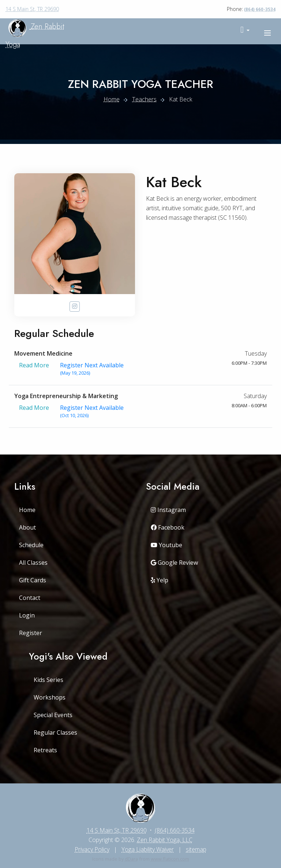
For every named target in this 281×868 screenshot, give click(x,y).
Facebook (168, 527)
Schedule (31, 545)
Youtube (166, 545)
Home (112, 99)
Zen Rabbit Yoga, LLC (165, 840)
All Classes (33, 563)
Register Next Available (92, 369)
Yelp (160, 580)
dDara (131, 859)
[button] (245, 30)
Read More (34, 369)
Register (31, 633)
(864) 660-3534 (260, 9)
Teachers (144, 99)
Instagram (168, 510)
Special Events (53, 715)
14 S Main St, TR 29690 (32, 9)
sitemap (196, 849)
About (27, 527)
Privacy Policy (92, 849)
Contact (30, 598)
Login (27, 615)
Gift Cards (33, 580)
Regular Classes (55, 732)
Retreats (45, 750)
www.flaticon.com (170, 859)
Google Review (174, 563)
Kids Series (48, 680)
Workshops (50, 697)
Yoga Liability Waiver (148, 849)
